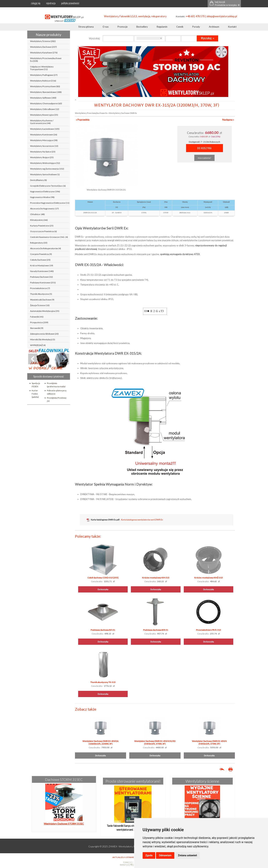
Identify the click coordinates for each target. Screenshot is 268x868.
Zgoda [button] (149, 855)
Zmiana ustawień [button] (187, 855)
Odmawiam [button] (165, 855)
